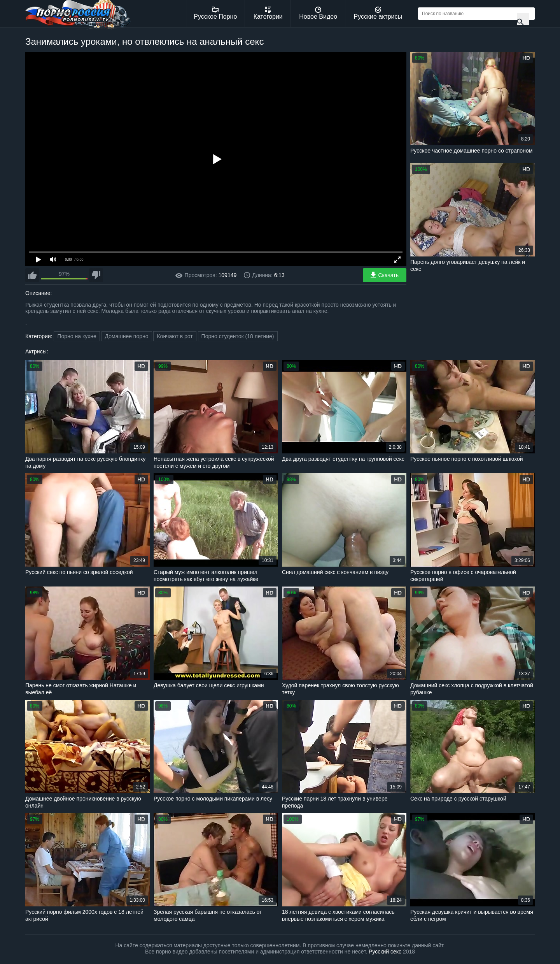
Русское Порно (215, 13)
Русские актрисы (378, 13)
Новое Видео (318, 13)
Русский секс (385, 952)
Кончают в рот (175, 336)
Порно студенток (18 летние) (238, 336)
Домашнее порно (127, 336)
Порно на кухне (77, 336)
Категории (268, 13)
